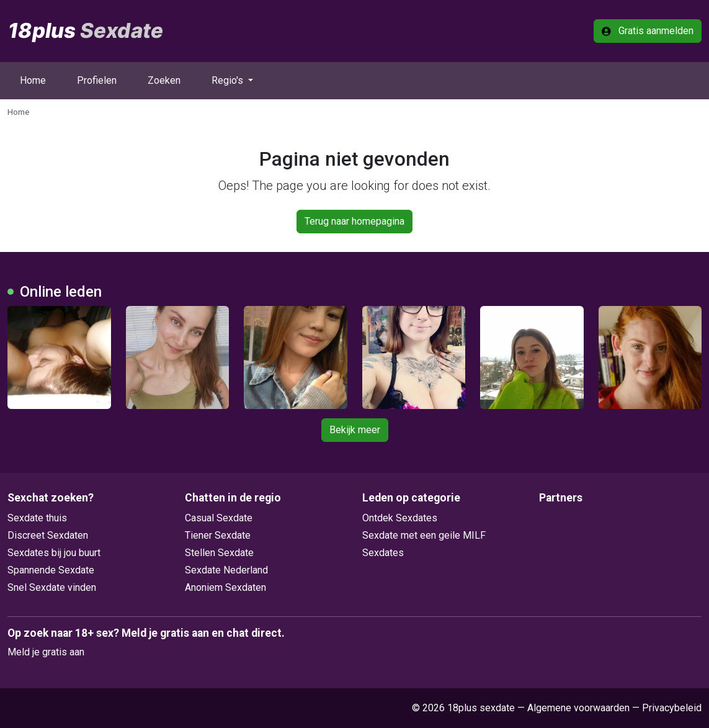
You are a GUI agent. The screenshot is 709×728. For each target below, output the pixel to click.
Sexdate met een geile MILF (424, 535)
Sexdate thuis (37, 518)
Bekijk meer (355, 430)
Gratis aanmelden (648, 31)
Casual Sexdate (219, 518)
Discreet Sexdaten (48, 535)
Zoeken (164, 80)
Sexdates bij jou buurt (54, 553)
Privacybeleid (672, 708)
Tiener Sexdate (218, 535)
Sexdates (383, 553)
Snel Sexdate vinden (52, 587)
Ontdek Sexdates (400, 518)
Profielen (97, 80)
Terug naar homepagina (354, 221)
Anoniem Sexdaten (225, 587)
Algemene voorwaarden (578, 708)
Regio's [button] (229, 80)
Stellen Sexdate (219, 553)
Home (33, 80)
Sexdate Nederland (226, 570)
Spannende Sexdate (51, 570)
